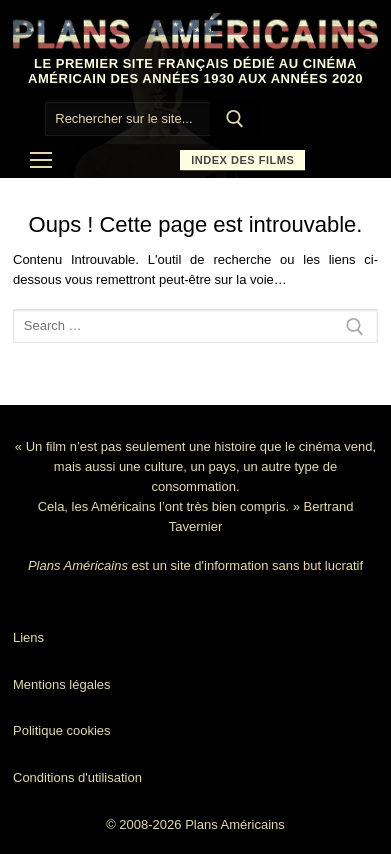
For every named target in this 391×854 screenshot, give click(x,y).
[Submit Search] (236, 119)
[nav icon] (41, 161)
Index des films (242, 160)
